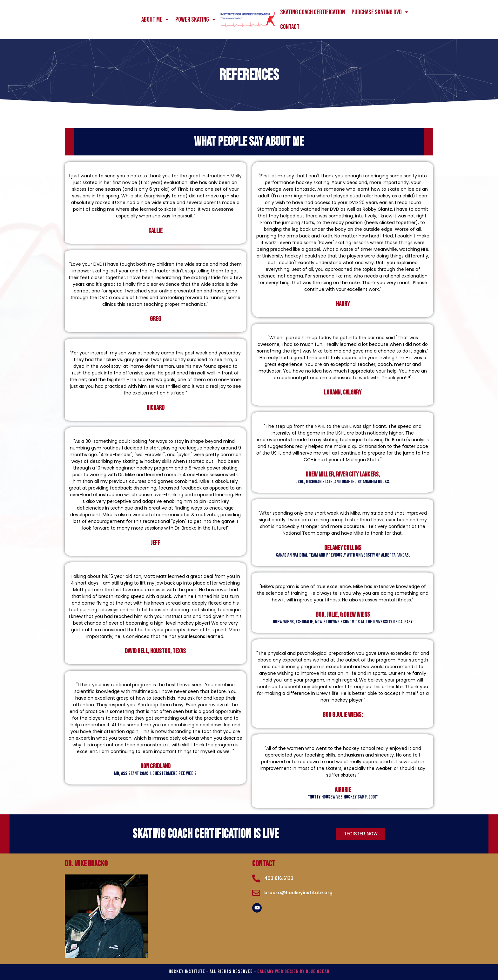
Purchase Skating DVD (380, 12)
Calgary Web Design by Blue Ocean (293, 972)
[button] (360, 834)
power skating (195, 20)
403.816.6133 (279, 878)
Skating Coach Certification (313, 12)
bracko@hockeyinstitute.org (298, 893)
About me (155, 20)
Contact (290, 27)
